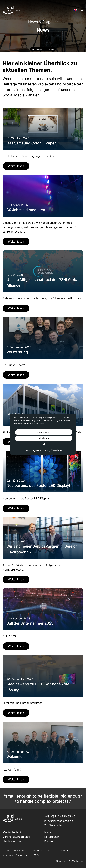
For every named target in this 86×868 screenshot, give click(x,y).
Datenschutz (65, 850)
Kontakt (49, 841)
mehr (44, 444)
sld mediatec (38, 49)
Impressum (8, 855)
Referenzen (52, 837)
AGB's (37, 855)
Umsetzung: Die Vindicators (70, 861)
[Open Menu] (82, 10)
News (48, 832)
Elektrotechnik (12, 841)
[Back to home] (12, 10)
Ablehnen (44, 438)
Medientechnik (12, 832)
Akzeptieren (44, 432)
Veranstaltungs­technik (17, 837)
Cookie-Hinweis (24, 855)
